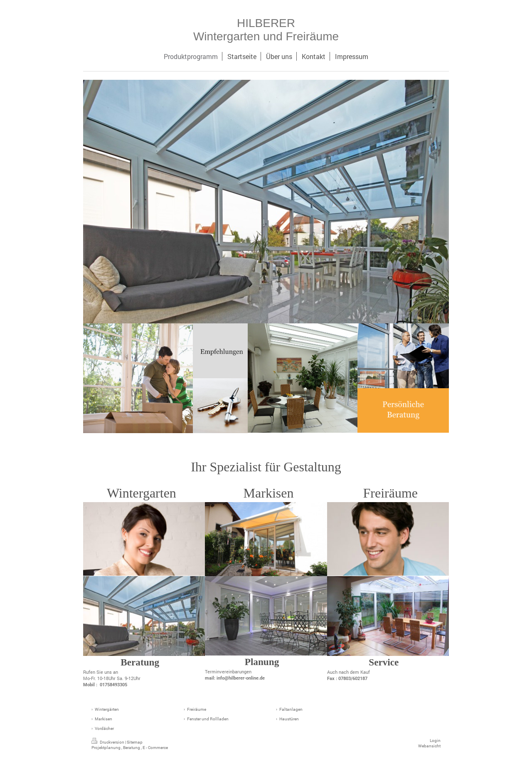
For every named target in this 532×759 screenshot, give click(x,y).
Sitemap (135, 742)
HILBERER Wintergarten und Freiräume (266, 30)
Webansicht (429, 746)
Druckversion (108, 742)
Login (435, 741)
